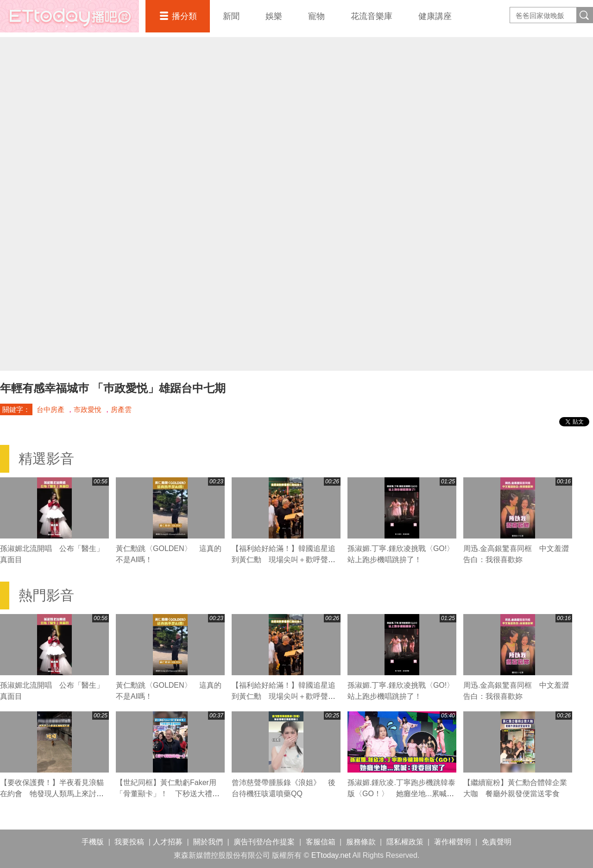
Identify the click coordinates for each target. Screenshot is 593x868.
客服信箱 (321, 842)
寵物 (316, 16)
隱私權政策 (405, 842)
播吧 (69, 16)
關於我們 (208, 842)
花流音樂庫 (372, 16)
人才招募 (168, 842)
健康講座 (435, 16)
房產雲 (121, 409)
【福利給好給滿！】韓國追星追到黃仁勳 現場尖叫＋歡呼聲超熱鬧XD (284, 560)
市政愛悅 (88, 409)
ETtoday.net (331, 855)
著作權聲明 (453, 842)
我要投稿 (129, 842)
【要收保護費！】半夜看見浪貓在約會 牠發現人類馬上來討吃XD (52, 794)
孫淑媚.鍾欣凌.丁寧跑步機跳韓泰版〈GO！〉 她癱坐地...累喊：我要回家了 (401, 794)
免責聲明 (497, 842)
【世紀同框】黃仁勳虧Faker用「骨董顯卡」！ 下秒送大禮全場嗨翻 (168, 794)
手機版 (93, 842)
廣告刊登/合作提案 (264, 842)
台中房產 (50, 409)
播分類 (184, 16)
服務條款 (361, 842)
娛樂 (274, 16)
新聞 (231, 16)
